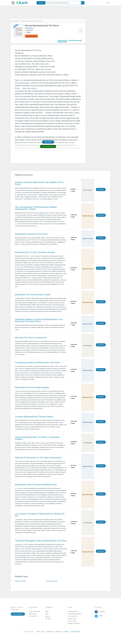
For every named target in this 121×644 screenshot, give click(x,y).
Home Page (15, 21)
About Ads (59, 632)
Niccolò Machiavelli (51, 581)
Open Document (31, 36)
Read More (101, 189)
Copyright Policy (73, 611)
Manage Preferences (74, 623)
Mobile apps (32, 614)
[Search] (83, 3)
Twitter (101, 616)
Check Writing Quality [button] (48, 146)
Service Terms (72, 621)
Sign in (108, 3)
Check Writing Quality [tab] (75, 40)
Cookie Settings (75, 632)
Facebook (102, 611)
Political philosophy (21, 581)
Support (48, 616)
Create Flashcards (18, 614)
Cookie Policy (51, 632)
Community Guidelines (74, 614)
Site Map (48, 619)
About (47, 611)
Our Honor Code (73, 616)
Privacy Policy (72, 619)
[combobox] (41, 3)
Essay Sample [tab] (62, 40)
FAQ (47, 614)
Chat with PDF (33, 616)
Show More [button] (48, 142)
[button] (13, 3)
